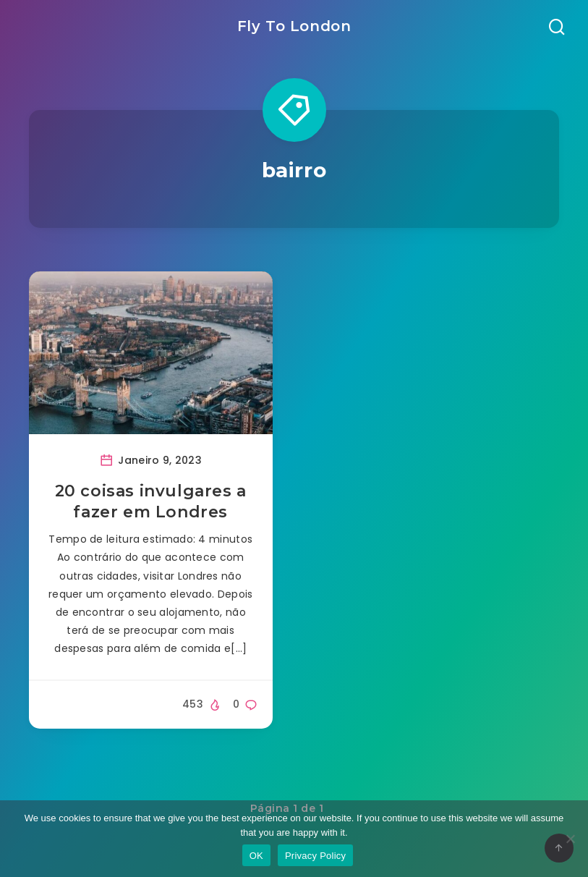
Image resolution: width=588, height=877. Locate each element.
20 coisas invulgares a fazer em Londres (151, 502)
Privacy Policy (315, 856)
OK (256, 856)
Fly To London (294, 26)
